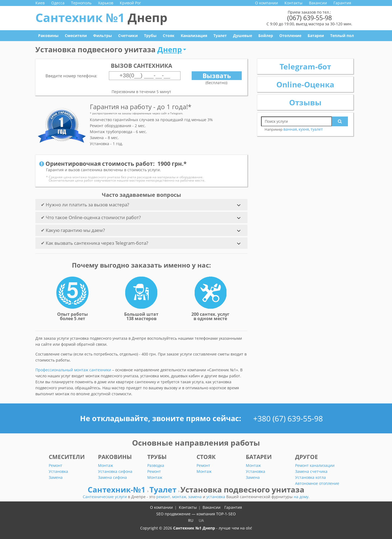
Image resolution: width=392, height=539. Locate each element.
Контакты (293, 3)
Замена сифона (112, 477)
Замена (56, 477)
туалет (317, 129)
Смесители (76, 36)
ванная (290, 129)
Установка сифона (115, 471)
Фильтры (102, 36)
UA (201, 520)
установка (216, 497)
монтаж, (180, 497)
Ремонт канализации (315, 465)
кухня (304, 129)
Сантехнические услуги (105, 497)
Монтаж (105, 465)
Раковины (48, 36)
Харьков (106, 3)
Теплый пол (342, 36)
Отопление (290, 36)
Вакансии (318, 3)
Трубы (150, 36)
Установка (58, 471)
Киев (40, 3)
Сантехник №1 (101, 17)
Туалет (220, 36)
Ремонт (56, 465)
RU (191, 520)
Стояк (169, 36)
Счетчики (128, 36)
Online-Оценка (305, 84)
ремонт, (164, 497)
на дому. (302, 497)
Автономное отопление (317, 483)
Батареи (316, 36)
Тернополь (81, 3)
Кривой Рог (130, 3)
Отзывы (305, 102)
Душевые (243, 36)
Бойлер (266, 36)
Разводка (156, 465)
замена (195, 497)
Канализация (194, 36)
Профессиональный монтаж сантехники (73, 370)
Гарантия (342, 3)
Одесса (58, 3)
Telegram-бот (305, 66)
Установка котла (310, 477)
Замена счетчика (311, 471)
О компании (267, 3)
